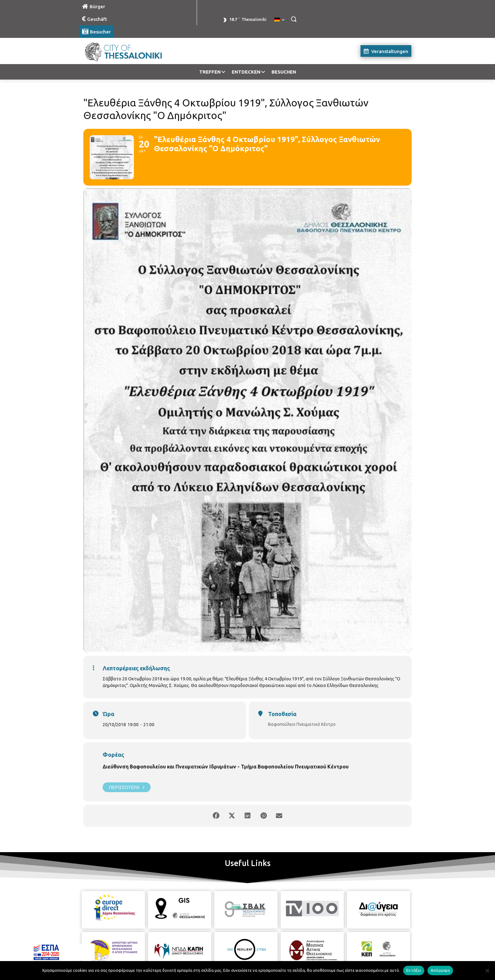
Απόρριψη (440, 970)
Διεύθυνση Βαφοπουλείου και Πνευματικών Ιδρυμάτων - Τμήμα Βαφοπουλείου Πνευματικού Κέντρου (226, 767)
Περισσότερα (127, 787)
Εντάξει (414, 970)
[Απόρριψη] (487, 971)
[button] (294, 19)
